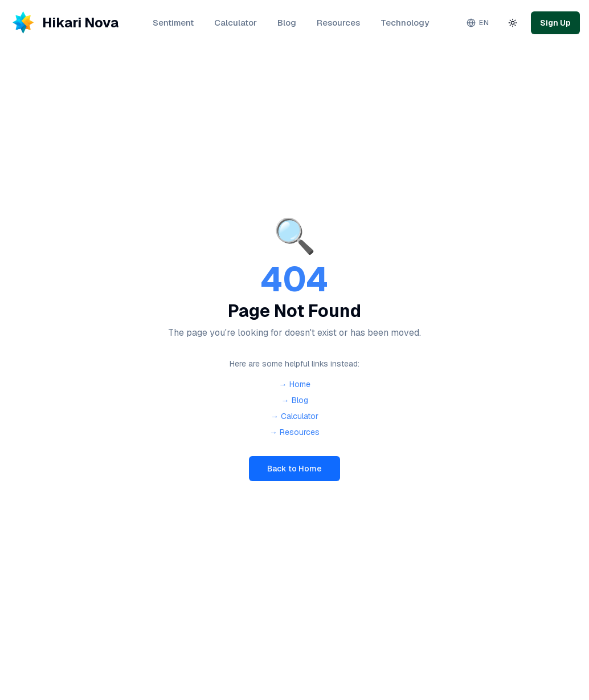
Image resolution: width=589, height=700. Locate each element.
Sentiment (173, 23)
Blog (287, 23)
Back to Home (294, 469)
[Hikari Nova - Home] (64, 23)
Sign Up (555, 23)
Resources (338, 23)
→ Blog (295, 400)
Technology (405, 23)
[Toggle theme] (513, 23)
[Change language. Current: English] (478, 23)
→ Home (295, 384)
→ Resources (294, 432)
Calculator (236, 23)
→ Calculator (294, 416)
